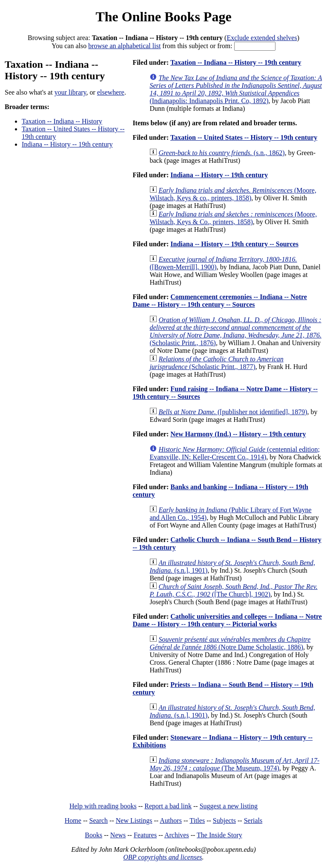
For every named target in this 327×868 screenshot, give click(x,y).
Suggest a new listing (229, 806)
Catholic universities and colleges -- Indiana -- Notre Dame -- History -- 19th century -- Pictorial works (227, 620)
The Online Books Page (163, 17)
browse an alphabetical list (124, 46)
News (118, 835)
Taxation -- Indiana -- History (62, 121)
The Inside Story (219, 835)
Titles (197, 820)
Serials (253, 820)
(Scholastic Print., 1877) (216, 363)
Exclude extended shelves (262, 38)
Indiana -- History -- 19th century (67, 144)
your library (70, 92)
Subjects (224, 820)
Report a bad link (168, 806)
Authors (171, 820)
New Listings (134, 820)
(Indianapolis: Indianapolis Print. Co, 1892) (236, 89)
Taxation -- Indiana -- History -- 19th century (236, 62)
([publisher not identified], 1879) (233, 412)
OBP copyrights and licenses (162, 857)
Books (93, 835)
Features (145, 835)
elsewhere (111, 92)
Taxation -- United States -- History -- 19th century (244, 137)
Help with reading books (103, 806)
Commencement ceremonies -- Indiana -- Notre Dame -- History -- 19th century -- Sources (220, 301)
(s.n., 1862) (221, 153)
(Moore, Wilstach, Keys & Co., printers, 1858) (233, 218)
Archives (177, 835)
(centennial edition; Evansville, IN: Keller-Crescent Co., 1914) (235, 453)
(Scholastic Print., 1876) (235, 331)
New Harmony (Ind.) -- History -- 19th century (238, 434)
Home (73, 820)
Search (99, 820)
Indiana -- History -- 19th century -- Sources (234, 244)
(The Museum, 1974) (234, 764)
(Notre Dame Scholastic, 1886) (230, 643)
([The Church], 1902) (233, 590)
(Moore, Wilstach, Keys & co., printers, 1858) (233, 194)
